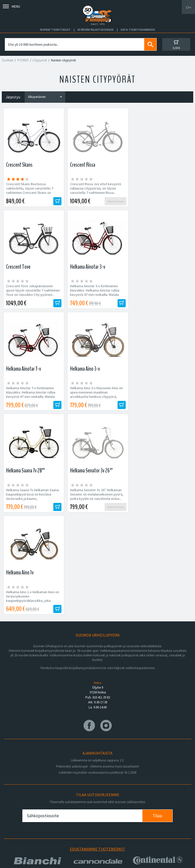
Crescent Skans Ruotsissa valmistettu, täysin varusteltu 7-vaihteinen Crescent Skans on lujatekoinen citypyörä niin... (30, 191)
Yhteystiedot (21, 824)
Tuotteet (7, 60)
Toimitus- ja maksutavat (119, 815)
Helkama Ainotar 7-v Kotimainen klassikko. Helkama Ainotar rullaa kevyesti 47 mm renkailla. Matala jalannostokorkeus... (94, 293)
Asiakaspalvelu (22, 832)
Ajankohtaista (21, 840)
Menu (11, 6)
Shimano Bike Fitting (116, 840)
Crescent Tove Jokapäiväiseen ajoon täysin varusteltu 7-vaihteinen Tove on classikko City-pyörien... (161, 188)
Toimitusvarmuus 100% (119, 832)
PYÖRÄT (23, 60)
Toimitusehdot (112, 824)
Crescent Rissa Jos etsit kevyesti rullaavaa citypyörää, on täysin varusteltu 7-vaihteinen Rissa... (95, 188)
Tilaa (157, 612)
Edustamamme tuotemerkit (97, 645)
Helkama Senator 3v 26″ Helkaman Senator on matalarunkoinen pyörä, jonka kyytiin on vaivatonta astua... (96, 392)
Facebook (109, 807)
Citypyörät (40, 60)
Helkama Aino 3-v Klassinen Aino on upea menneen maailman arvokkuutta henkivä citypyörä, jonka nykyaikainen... (160, 293)
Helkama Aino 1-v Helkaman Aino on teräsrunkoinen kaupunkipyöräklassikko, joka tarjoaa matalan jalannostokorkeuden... (160, 397)
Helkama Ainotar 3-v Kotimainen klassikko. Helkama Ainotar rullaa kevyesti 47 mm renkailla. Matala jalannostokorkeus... (31, 293)
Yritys (15, 815)
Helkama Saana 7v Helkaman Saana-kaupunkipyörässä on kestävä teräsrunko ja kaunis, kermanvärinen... (33, 395)
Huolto (16, 807)
